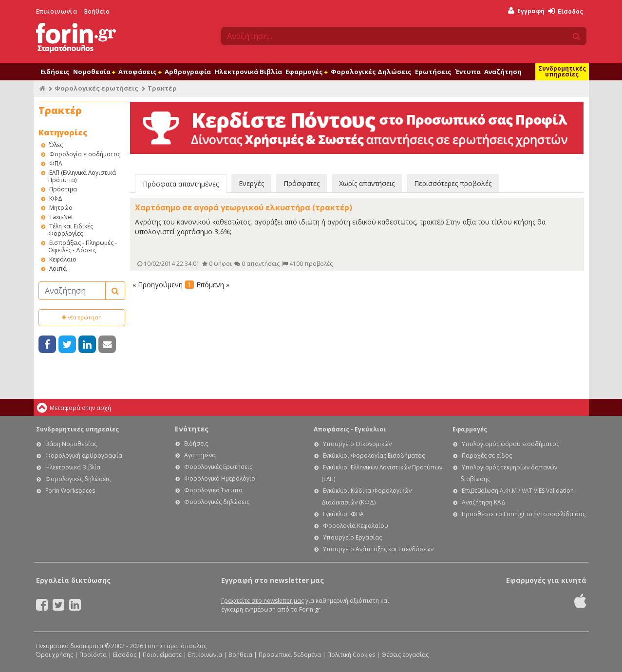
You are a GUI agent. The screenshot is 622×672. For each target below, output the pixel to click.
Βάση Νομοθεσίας (71, 444)
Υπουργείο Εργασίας (352, 537)
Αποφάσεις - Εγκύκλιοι (350, 429)
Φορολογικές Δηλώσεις (371, 72)
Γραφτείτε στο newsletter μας (263, 601)
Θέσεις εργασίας (405, 655)
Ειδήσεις (55, 72)
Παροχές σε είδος (487, 456)
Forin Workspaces (70, 491)
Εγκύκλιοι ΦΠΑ (343, 514)
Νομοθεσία (94, 72)
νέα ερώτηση (82, 317)
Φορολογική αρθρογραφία (84, 456)
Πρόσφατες (302, 183)
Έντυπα (468, 72)
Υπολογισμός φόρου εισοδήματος (510, 444)
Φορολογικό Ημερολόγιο (220, 478)
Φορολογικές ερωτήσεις (96, 88)
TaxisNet (61, 217)
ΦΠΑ (56, 163)
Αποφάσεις (140, 72)
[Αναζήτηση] (72, 291)
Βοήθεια (97, 11)
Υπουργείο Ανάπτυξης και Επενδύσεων (378, 549)
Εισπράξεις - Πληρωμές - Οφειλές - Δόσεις (83, 246)
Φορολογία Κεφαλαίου (356, 526)
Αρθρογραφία (188, 72)
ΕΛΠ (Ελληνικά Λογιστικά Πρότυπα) (82, 176)
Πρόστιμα (63, 189)
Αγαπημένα (200, 455)
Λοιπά (58, 269)
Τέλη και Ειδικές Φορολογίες (71, 230)
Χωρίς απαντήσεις (367, 183)
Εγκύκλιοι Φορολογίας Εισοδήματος (374, 456)
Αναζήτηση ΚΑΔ (484, 502)
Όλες (56, 145)
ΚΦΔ (56, 198)
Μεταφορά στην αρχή (80, 408)
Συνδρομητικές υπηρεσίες (562, 71)
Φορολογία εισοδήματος (85, 154)
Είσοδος (565, 11)
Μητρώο (61, 208)
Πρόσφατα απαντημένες (181, 184)
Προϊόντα (93, 655)
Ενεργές (251, 183)
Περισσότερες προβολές (453, 183)
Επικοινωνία (57, 11)
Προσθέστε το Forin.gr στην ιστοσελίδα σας (524, 514)
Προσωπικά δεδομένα (290, 655)
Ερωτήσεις (433, 72)
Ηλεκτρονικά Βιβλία (248, 72)
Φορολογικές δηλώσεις (78, 479)
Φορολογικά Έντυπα (213, 490)
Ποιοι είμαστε (162, 655)
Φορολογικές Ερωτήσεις (218, 467)
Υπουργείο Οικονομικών (357, 444)
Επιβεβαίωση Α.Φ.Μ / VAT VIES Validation (518, 491)
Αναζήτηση (503, 72)
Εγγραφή (526, 11)
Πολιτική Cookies (351, 655)
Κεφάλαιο (63, 259)
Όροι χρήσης (55, 655)
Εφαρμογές (306, 72)
